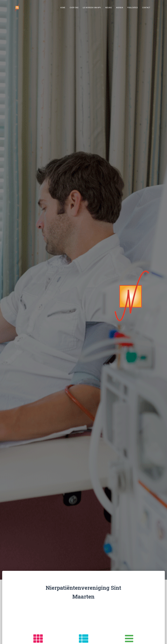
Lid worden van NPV (92, 8)
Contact (146, 8)
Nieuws (108, 8)
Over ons (74, 8)
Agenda (120, 8)
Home (63, 8)
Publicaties (133, 8)
